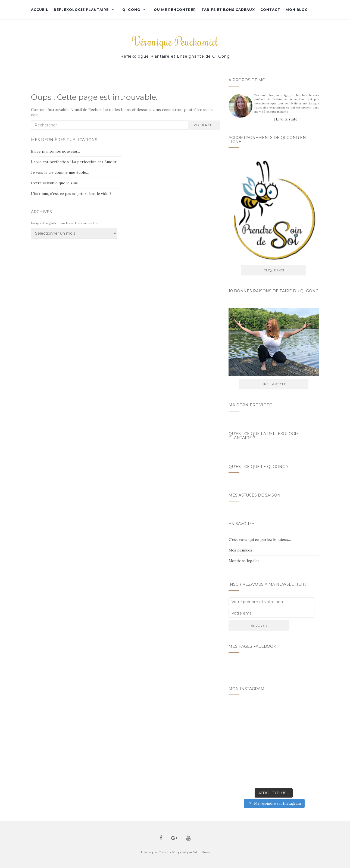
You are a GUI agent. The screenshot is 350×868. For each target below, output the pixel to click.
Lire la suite (287, 119)
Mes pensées (240, 550)
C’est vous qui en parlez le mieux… (260, 540)
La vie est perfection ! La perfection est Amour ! (75, 162)
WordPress (201, 852)
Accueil (40, 10)
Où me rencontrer (175, 10)
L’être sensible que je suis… (56, 183)
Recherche (204, 125)
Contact (270, 10)
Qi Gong (131, 10)
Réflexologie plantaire (81, 10)
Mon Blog (297, 10)
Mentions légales (244, 561)
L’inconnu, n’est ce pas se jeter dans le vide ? (71, 194)
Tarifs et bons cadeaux (228, 10)
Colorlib (165, 852)
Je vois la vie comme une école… (60, 172)
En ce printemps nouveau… (55, 151)
